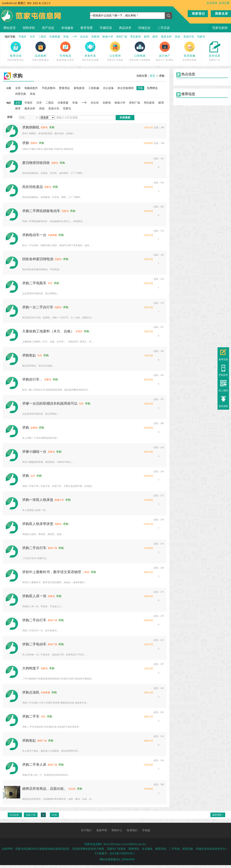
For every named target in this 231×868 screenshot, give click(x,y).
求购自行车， (33, 379)
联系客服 (190, 56)
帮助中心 (117, 830)
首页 (152, 76)
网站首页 (10, 28)
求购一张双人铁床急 (38, 500)
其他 (177, 37)
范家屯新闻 (220, 28)
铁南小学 (108, 37)
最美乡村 (166, 37)
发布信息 (215, 56)
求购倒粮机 (31, 127)
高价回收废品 (33, 187)
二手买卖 (164, 28)
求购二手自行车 (34, 548)
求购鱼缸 (29, 355)
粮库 (155, 37)
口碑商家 (140, 56)
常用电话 (65, 56)
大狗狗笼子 (31, 668)
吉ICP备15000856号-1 (122, 853)
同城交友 (144, 28)
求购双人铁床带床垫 (38, 524)
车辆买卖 (106, 28)
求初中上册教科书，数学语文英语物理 (52, 572)
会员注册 (224, 3)
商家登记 (198, 14)
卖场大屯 (189, 37)
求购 (26, 143)
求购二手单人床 (34, 765)
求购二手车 (31, 716)
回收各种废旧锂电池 (38, 259)
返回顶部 (223, 406)
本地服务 (67, 28)
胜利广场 (122, 37)
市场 (66, 37)
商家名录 (222, 14)
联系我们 (132, 830)
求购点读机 (31, 692)
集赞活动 (16, 56)
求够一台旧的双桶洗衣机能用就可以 (50, 403)
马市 (32, 37)
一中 (74, 37)
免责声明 (102, 830)
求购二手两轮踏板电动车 (41, 211)
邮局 (147, 37)
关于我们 (86, 830)
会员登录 (212, 3)
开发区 (23, 37)
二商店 (42, 37)
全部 (18, 88)
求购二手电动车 (34, 644)
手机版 (146, 830)
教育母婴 (87, 28)
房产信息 (48, 28)
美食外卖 (90, 56)
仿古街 (84, 37)
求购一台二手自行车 (38, 307)
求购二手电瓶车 (34, 283)
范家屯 (201, 37)
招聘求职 (29, 28)
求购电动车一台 (34, 235)
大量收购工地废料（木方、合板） (48, 331)
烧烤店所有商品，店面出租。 (45, 789)
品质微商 (41, 56)
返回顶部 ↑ (218, 815)
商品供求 (125, 28)
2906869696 (128, 859)
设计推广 (165, 56)
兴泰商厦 (55, 37)
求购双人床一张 (34, 596)
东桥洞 (95, 37)
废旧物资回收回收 (36, 163)
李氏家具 (136, 37)
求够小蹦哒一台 (34, 452)
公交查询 (115, 56)
